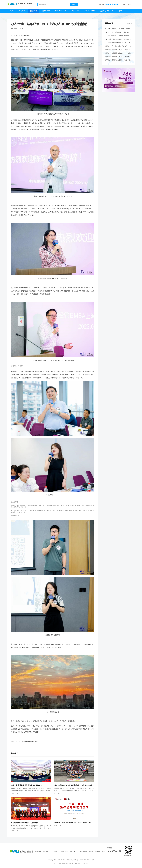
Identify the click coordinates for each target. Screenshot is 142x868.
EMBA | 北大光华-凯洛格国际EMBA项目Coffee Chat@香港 (118, 40)
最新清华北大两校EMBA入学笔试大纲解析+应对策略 (118, 29)
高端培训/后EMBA (107, 11)
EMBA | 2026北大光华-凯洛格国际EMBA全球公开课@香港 (118, 43)
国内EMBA (46, 11)
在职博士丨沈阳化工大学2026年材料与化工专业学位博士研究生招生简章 (118, 54)
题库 (120, 11)
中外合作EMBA (61, 11)
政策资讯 (22, 11)
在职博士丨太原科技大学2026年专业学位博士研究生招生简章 (118, 50)
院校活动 (34, 11)
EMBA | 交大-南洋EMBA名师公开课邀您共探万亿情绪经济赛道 (118, 36)
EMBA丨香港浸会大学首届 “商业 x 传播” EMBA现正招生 (118, 32)
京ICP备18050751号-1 (87, 860)
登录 (124, 4)
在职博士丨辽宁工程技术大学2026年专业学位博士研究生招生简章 (118, 47)
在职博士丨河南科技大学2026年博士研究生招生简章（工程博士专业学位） (118, 57)
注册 (130, 4)
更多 (129, 23)
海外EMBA (75, 11)
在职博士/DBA (90, 11)
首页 (11, 11)
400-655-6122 (112, 4)
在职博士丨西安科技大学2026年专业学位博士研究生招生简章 (118, 61)
